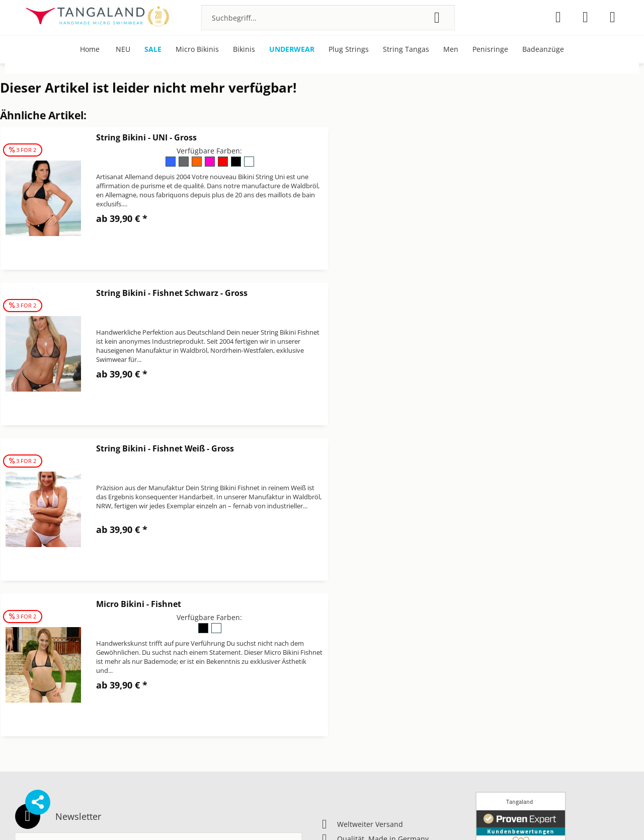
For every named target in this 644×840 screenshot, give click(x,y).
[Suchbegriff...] (328, 18)
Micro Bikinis (497, 661)
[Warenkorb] (613, 17)
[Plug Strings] (349, 50)
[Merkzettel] (558, 17)
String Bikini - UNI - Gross (146, 137)
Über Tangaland (503, 685)
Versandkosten (380, 817)
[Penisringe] (490, 50)
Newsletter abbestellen (361, 697)
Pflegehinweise (501, 673)
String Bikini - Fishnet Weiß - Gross (165, 293)
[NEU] (123, 50)
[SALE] (153, 50)
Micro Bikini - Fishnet (467, 293)
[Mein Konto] (585, 17)
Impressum (341, 673)
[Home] (90, 50)
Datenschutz (343, 661)
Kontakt (335, 685)
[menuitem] (328, 18)
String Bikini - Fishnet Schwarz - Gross (500, 137)
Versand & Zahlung (354, 709)
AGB (329, 649)
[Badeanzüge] (543, 50)
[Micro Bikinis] (197, 50)
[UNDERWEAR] (292, 50)
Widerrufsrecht (348, 721)
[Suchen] (437, 18)
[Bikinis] (244, 50)
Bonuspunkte (498, 649)
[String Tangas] (406, 50)
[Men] (451, 50)
